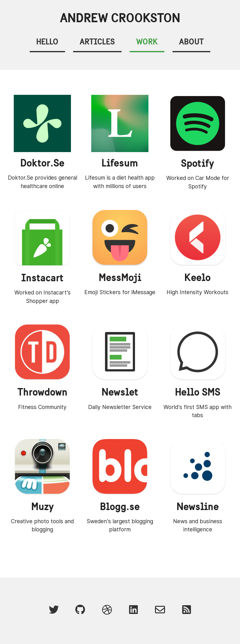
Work (147, 41)
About (191, 41)
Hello (47, 41)
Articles (97, 41)
